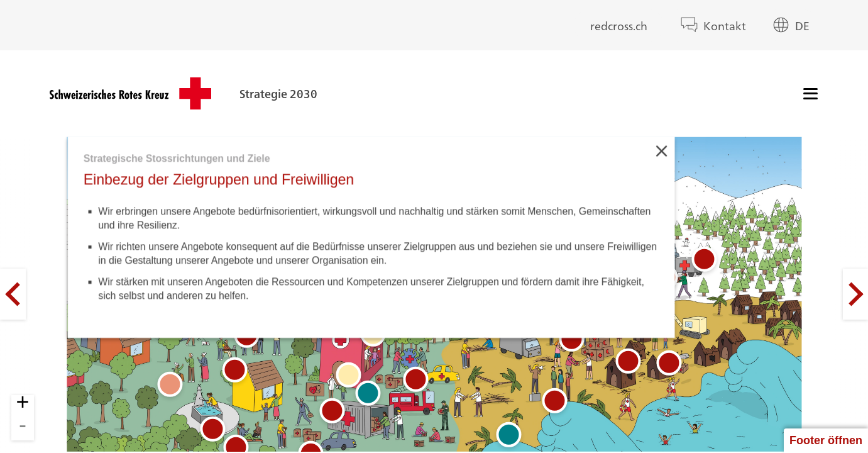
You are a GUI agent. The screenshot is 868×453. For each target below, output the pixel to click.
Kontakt (725, 25)
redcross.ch (619, 25)
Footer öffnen (826, 440)
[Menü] (810, 94)
